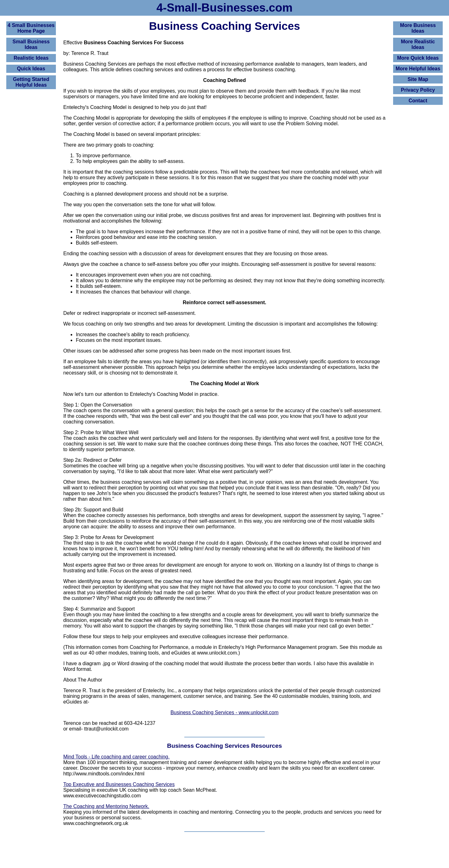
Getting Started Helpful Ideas (31, 82)
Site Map (418, 79)
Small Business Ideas (31, 44)
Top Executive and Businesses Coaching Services (119, 784)
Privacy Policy (418, 90)
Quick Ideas (31, 69)
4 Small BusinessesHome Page (31, 28)
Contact (418, 101)
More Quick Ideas (418, 58)
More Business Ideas (418, 28)
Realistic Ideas (31, 58)
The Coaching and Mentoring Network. (106, 806)
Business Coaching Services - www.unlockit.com (224, 712)
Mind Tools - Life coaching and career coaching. (116, 757)
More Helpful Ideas (418, 69)
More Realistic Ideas (418, 44)
